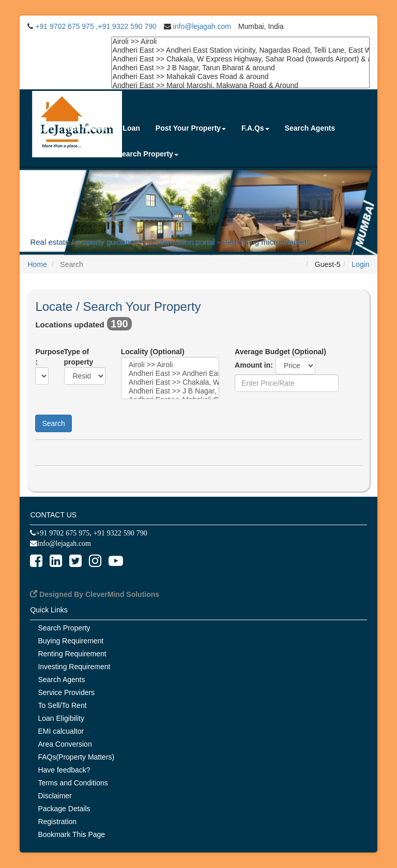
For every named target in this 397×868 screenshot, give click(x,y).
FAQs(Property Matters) (76, 757)
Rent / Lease (86, 128)
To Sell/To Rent (62, 705)
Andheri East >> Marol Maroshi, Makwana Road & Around (240, 85)
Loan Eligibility (61, 718)
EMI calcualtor (61, 731)
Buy (42, 128)
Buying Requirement (71, 641)
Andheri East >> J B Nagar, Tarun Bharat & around (240, 68)
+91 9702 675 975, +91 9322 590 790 (91, 533)
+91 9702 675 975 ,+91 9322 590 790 (96, 26)
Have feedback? (64, 770)
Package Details (64, 809)
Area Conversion (65, 744)
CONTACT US (53, 515)
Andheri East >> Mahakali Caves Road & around (240, 77)
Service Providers (68, 154)
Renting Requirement (72, 654)
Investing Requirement (74, 667)
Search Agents (310, 128)
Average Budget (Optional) (280, 352)
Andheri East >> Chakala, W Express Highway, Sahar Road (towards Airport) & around (240, 59)
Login (360, 264)
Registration (57, 822)
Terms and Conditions (73, 783)
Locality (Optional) (153, 352)
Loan (131, 128)
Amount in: (255, 365)
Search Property (148, 154)
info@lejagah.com (202, 26)
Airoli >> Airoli (240, 42)
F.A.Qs (255, 128)
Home (37, 264)
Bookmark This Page (71, 834)
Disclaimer (55, 796)
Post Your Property (191, 128)
